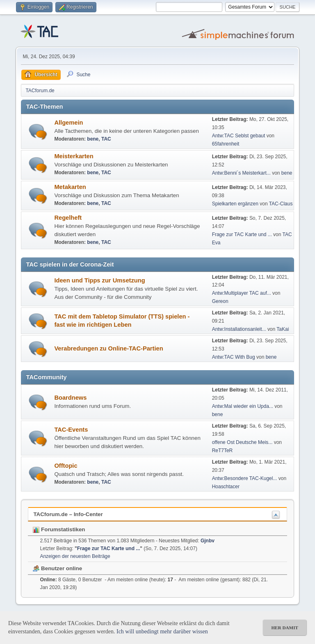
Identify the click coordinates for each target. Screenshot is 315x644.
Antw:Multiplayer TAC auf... (242, 293)
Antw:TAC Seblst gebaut (239, 136)
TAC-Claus (281, 204)
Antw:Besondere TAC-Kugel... (245, 478)
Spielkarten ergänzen (235, 204)
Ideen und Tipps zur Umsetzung (99, 280)
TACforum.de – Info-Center (68, 514)
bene (93, 139)
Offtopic (66, 466)
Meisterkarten (74, 156)
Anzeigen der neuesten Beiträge (75, 556)
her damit (285, 628)
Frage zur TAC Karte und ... (242, 234)
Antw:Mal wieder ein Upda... (243, 406)
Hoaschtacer (226, 487)
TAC (106, 139)
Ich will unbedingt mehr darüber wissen (162, 631)
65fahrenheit (226, 144)
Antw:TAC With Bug (234, 357)
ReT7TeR (223, 451)
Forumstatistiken (59, 529)
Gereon (220, 301)
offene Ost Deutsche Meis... (242, 442)
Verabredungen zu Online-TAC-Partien (108, 348)
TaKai (283, 329)
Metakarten (70, 187)
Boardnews (70, 398)
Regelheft (68, 218)
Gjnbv (208, 541)
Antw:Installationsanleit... (239, 329)
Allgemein (68, 123)
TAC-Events (71, 430)
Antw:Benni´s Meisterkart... (241, 173)
